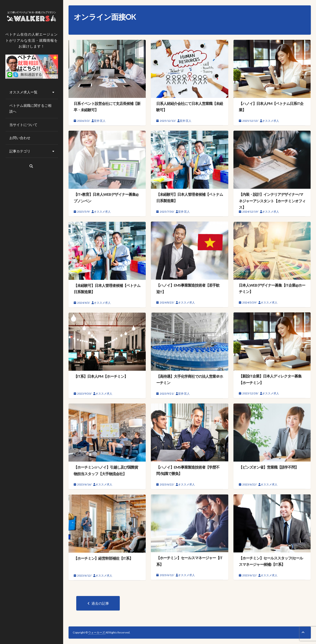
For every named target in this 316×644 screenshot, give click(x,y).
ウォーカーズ (97, 632)
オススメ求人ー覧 (23, 92)
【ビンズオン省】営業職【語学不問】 (269, 467)
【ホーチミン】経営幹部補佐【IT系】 (103, 558)
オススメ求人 (271, 121)
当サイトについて (23, 125)
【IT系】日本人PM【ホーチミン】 (101, 376)
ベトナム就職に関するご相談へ (30, 108)
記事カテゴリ (20, 151)
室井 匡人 (100, 121)
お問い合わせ (20, 138)
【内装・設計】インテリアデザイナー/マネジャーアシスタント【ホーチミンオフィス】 (272, 201)
